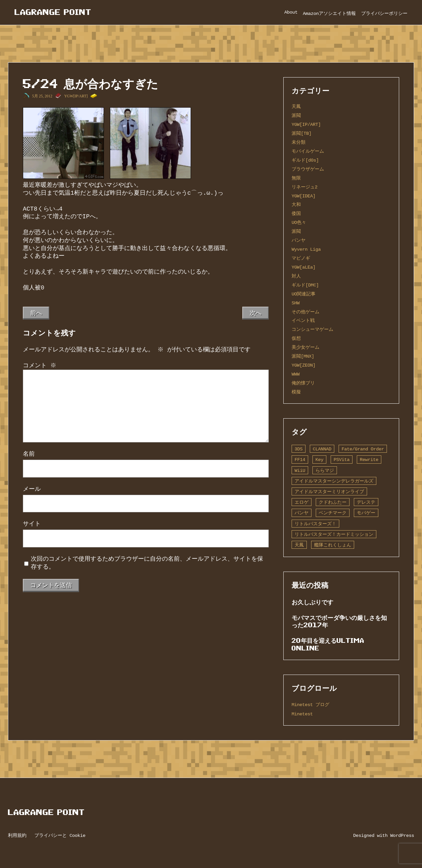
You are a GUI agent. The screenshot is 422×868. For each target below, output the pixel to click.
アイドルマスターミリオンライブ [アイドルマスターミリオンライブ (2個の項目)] (329, 492)
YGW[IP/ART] (76, 96)
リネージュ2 (305, 187)
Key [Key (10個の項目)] (319, 460)
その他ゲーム (305, 312)
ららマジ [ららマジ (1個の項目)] (325, 470)
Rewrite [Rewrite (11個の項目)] (369, 460)
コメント (40, 366)
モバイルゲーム (308, 151)
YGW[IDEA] (304, 196)
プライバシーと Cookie (60, 835)
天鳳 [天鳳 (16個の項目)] (299, 545)
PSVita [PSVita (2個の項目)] (342, 460)
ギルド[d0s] (305, 160)
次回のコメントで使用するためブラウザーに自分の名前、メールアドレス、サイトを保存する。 (147, 563)
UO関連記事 (304, 294)
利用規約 (17, 835)
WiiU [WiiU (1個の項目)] (300, 470)
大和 (296, 204)
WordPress (402, 835)
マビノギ (301, 258)
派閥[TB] (302, 133)
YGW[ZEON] (304, 365)
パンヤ (299, 240)
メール (32, 489)
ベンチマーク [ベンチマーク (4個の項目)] (333, 513)
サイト (32, 524)
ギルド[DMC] (305, 285)
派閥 (296, 115)
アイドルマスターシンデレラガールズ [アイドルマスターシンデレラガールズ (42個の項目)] (334, 481)
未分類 (299, 142)
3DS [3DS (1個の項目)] (299, 449)
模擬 (296, 392)
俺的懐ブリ (303, 383)
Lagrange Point (53, 12)
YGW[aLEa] (304, 267)
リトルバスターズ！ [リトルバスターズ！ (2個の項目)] (315, 524)
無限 (296, 178)
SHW (296, 303)
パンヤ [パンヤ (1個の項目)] (302, 513)
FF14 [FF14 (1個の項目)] (300, 460)
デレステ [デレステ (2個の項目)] (366, 502)
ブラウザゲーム (308, 169)
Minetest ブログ (310, 705)
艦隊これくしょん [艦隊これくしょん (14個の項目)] (333, 545)
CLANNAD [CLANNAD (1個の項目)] (322, 449)
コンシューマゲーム (312, 329)
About (291, 12)
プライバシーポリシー (384, 13)
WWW (296, 374)
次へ (256, 313)
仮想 (296, 338)
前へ (36, 313)
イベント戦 (303, 320)
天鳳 (296, 106)
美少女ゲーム (305, 347)
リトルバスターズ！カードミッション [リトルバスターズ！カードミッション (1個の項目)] (334, 534)
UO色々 (299, 222)
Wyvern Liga (306, 249)
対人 (296, 276)
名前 (29, 454)
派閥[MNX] (303, 356)
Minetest (302, 714)
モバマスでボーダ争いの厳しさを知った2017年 (339, 621)
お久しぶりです (312, 602)
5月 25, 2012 (42, 96)
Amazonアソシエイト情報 (329, 13)
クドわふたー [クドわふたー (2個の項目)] (333, 502)
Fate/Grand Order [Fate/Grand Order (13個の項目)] (363, 449)
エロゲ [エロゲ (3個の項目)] (302, 502)
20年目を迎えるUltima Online (328, 644)
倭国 (296, 213)
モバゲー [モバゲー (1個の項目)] (366, 513)
